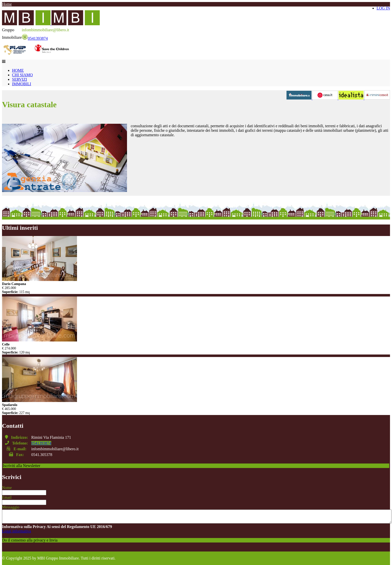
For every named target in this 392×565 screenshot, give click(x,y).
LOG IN (383, 8)
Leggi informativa (16, 531)
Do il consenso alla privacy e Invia (30, 540)
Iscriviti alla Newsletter (21, 466)
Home (7, 4)
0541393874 (35, 38)
